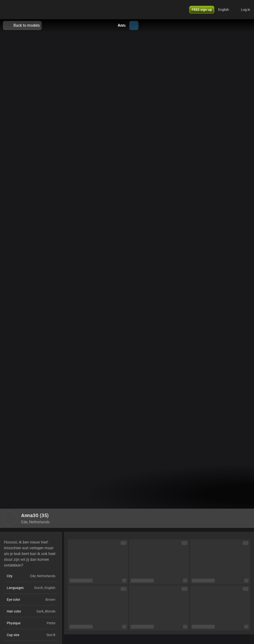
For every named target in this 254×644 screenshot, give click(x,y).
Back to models (22, 25)
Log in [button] (246, 10)
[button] (202, 10)
